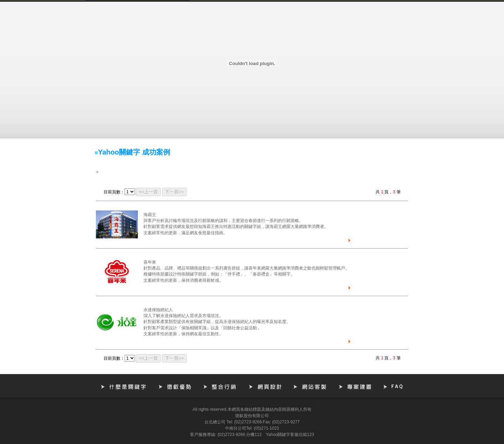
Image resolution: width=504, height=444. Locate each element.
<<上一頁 (149, 192)
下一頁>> (174, 192)
